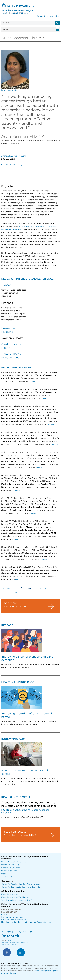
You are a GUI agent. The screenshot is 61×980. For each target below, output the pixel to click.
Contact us (6, 915)
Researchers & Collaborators (14, 862)
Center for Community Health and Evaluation (21, 887)
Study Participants (9, 871)
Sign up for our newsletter (13, 917)
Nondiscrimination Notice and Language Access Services (26, 922)
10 (8, 593)
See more (11, 603)
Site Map (4, 942)
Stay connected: (15, 832)
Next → (16, 593)
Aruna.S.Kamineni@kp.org (14, 156)
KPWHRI (10, 941)
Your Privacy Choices (9, 944)
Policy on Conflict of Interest (14, 920)
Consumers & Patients (11, 868)
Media (4, 874)
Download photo (9, 90)
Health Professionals (10, 865)
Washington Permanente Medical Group (19, 900)
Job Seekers (7, 877)
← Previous (8, 588)
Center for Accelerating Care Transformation (21, 884)
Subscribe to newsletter (48, 16)
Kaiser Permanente (10, 894)
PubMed (32, 382)
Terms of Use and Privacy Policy (20, 942)
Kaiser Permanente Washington (15, 897)
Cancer (6, 285)
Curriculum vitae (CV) (12, 165)
